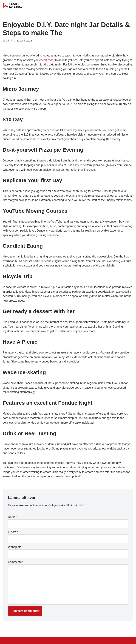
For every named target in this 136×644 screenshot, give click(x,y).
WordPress (34, 640)
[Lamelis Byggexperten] (13, 5)
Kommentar (16, 562)
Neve (6, 640)
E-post (13, 532)
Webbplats (15, 547)
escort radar (47, 60)
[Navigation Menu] (129, 5)
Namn (13, 517)
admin (9, 41)
